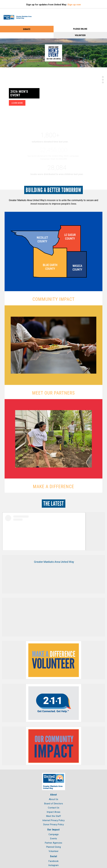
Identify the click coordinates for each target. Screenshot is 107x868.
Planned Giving (53, 847)
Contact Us (54, 808)
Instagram (53, 865)
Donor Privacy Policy (54, 824)
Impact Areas (53, 812)
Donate (27, 29)
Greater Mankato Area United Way (54, 562)
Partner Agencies (53, 843)
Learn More (17, 103)
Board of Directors (54, 804)
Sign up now (74, 5)
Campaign (54, 834)
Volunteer (80, 35)
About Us (53, 799)
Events (54, 839)
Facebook (53, 861)
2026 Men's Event (19, 93)
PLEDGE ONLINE (80, 29)
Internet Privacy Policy (53, 820)
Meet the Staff (54, 816)
